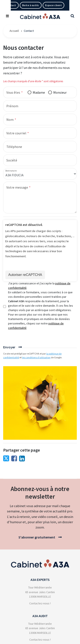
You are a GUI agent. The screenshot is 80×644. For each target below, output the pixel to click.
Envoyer (9, 347)
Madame (39, 92)
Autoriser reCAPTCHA (25, 275)
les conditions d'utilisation (36, 357)
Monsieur (60, 92)
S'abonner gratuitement (37, 537)
